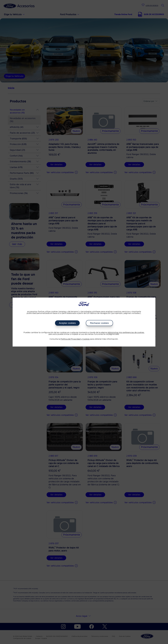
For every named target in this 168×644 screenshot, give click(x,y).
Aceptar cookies (67, 323)
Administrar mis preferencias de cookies (126, 333)
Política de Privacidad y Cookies (75, 339)
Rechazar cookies (99, 323)
